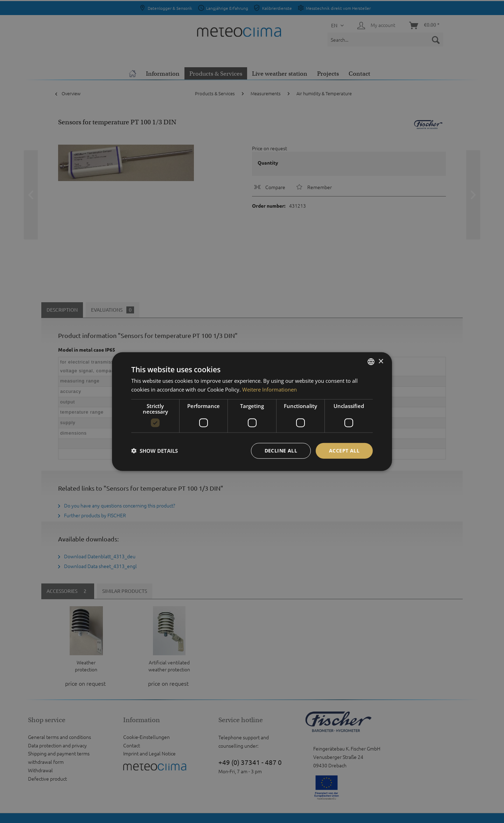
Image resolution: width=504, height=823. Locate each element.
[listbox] (371, 362)
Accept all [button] (344, 451)
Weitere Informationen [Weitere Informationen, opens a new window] (269, 389)
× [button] (381, 361)
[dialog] (252, 412)
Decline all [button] (281, 451)
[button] (155, 451)
